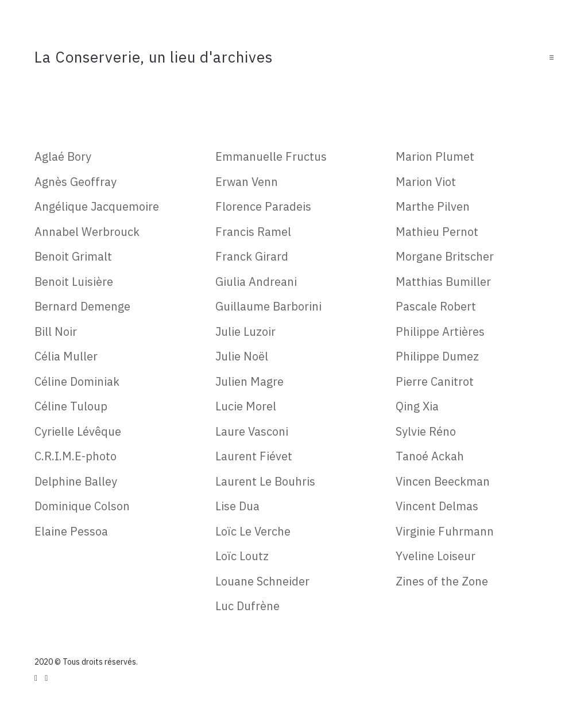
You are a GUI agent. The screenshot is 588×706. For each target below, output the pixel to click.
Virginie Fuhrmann (445, 531)
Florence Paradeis (263, 206)
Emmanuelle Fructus (271, 156)
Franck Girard (252, 256)
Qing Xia (417, 406)
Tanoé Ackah (430, 456)
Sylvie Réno (426, 431)
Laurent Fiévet (254, 456)
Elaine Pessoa (71, 531)
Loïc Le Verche (253, 531)
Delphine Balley (76, 481)
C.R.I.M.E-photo (76, 456)
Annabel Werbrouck (87, 232)
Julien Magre (249, 381)
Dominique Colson (82, 506)
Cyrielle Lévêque (78, 431)
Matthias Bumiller (443, 282)
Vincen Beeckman (443, 481)
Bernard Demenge (82, 306)
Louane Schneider (262, 581)
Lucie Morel (246, 406)
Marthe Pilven (433, 206)
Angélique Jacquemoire (97, 206)
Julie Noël (242, 356)
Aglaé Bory (63, 156)
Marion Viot (426, 182)
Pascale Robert (436, 306)
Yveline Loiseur (436, 556)
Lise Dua (237, 506)
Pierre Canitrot (435, 381)
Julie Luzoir (245, 331)
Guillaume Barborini (268, 306)
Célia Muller (66, 356)
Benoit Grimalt (73, 256)
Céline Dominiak (77, 381)
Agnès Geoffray (76, 182)
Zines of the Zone (442, 581)
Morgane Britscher (445, 256)
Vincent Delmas (437, 506)
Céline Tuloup (71, 406)
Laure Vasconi (252, 431)
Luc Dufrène (247, 606)
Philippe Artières (440, 331)
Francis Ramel (253, 232)
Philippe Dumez (437, 356)
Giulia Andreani (256, 282)
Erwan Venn (247, 182)
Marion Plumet (435, 156)
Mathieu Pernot (437, 232)
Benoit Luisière (74, 282)
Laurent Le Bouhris (265, 481)
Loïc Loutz (242, 556)
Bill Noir (56, 331)
